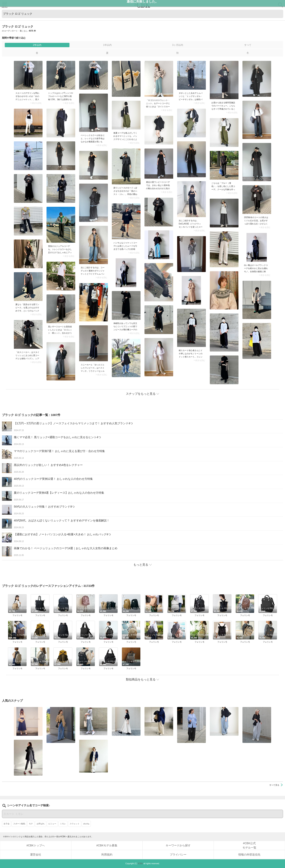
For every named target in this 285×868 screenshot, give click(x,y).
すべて (248, 45)
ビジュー (52, 824)
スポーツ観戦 (19, 824)
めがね (86, 824)
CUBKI (142, 5)
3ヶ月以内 (178, 45)
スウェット (75, 824)
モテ (31, 824)
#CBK (140, 864)
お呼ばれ (41, 824)
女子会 (7, 824)
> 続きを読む (36, 103)
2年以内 (37, 45)
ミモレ (63, 824)
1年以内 (107, 45)
